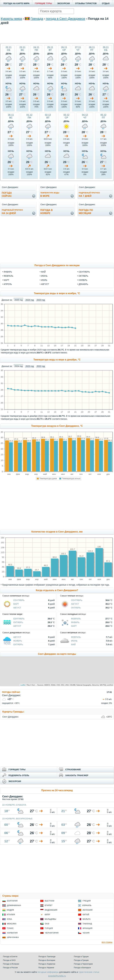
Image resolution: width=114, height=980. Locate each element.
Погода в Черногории (83, 964)
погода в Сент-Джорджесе (65, 19)
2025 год (19, 300)
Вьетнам (50, 901)
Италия (11, 915)
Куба (9, 919)
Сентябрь (19, 600)
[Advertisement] (57, 33)
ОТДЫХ (106, 3)
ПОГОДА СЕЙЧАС (11, 692)
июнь (44, 276)
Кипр (47, 915)
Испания (87, 910)
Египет (49, 905)
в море (50, 195)
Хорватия (12, 933)
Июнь (74, 641)
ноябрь (83, 280)
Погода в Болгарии (47, 960)
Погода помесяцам (86, 212)
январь (8, 272)
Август (17, 608)
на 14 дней (12, 212)
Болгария (12, 901)
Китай (86, 915)
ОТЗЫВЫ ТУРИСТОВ (86, 3)
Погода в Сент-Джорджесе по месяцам (57, 265)
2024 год (30, 300)
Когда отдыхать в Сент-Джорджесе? (57, 590)
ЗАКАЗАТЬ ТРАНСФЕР (77, 775)
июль (44, 280)
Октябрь (76, 608)
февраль (8, 276)
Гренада (37, 19)
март (6, 280)
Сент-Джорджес (10, 717)
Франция (87, 928)
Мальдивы (50, 919)
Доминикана (14, 905)
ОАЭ (47, 924)
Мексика (12, 924)
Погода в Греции (81, 960)
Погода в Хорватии (47, 964)
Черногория (52, 933)
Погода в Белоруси (82, 968)
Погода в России (10, 968)
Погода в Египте (10, 957)
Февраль (76, 619)
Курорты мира (11, 19)
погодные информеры (48, 972)
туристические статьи (89, 972)
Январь (75, 622)
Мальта (87, 919)
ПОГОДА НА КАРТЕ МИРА (16, 3)
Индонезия (51, 910)
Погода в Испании (11, 964)
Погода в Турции (81, 957)
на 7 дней (89, 195)
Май (73, 644)
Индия (10, 910)
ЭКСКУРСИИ (64, 3)
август (45, 284)
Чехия (86, 933)
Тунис (10, 928)
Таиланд (87, 924)
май (43, 272)
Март (16, 604)
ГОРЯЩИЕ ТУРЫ (43, 3)
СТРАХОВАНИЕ (73, 770)
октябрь (83, 276)
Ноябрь (18, 641)
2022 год (41, 366)
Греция (87, 901)
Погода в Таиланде (47, 957)
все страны (107, 942)
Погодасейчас (7, 194)
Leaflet (23, 685)
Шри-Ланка (13, 937)
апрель (8, 284)
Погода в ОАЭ (9, 960)
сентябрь (84, 272)
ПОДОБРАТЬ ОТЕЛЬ (19, 775)
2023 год (41, 300)
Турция (49, 928)
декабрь (83, 284)
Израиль (87, 905)
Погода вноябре (47, 212)
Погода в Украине (46, 968)
